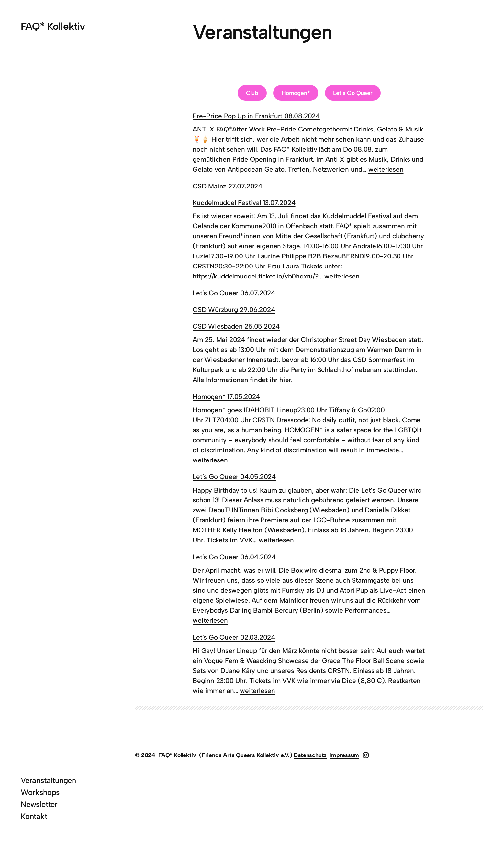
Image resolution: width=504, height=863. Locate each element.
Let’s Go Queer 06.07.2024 (234, 293)
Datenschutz (310, 755)
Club (252, 93)
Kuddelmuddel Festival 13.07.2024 (244, 203)
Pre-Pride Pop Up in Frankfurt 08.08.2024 (256, 116)
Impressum (344, 755)
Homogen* (296, 93)
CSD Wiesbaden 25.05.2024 (236, 326)
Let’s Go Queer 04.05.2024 (234, 477)
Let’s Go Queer (353, 93)
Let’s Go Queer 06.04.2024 (234, 557)
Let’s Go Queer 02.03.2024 (234, 637)
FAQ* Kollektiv (53, 26)
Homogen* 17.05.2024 (226, 397)
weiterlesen (386, 169)
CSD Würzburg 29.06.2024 (234, 309)
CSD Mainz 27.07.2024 (227, 186)
